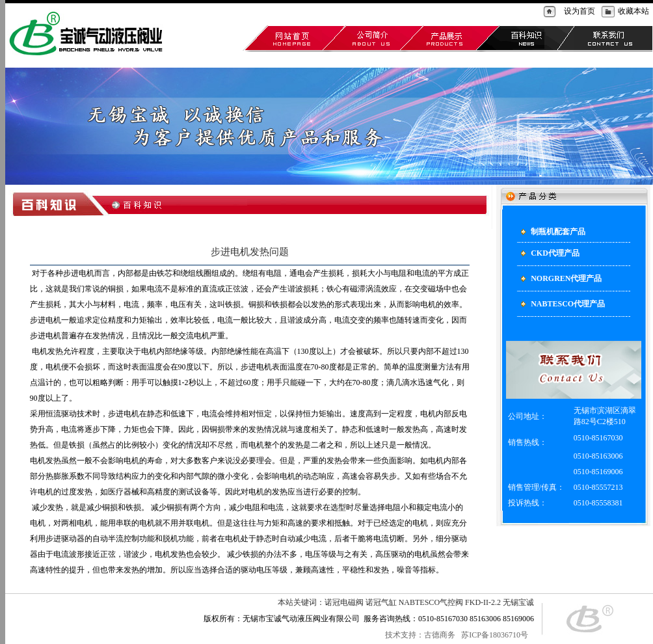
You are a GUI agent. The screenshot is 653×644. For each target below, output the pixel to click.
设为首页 (580, 11)
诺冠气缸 (381, 602)
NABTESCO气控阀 (431, 602)
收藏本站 (633, 11)
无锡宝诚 (518, 602)
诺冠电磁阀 (344, 602)
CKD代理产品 (248, 57)
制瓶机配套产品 (195, 57)
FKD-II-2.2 (483, 602)
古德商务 (440, 635)
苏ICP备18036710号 (496, 635)
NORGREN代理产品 (309, 57)
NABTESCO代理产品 (380, 57)
